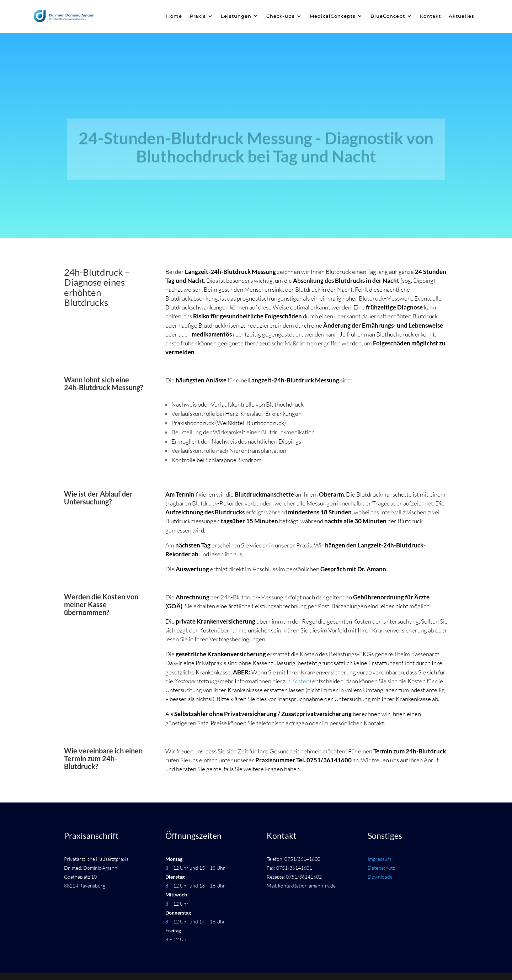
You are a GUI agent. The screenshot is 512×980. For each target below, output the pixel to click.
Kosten (300, 681)
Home (174, 16)
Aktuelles (462, 16)
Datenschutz (381, 868)
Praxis (198, 16)
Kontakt (430, 16)
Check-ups (281, 16)
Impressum (379, 859)
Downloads (380, 877)
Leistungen (236, 16)
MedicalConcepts (333, 16)
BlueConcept (388, 16)
